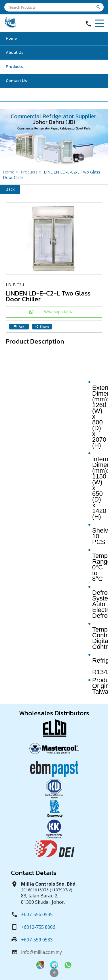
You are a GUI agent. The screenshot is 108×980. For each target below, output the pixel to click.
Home (11, 38)
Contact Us (16, 81)
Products (14, 67)
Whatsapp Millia (59, 312)
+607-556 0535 (37, 914)
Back (10, 189)
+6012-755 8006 (38, 927)
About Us (15, 53)
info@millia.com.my (41, 952)
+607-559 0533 (37, 940)
